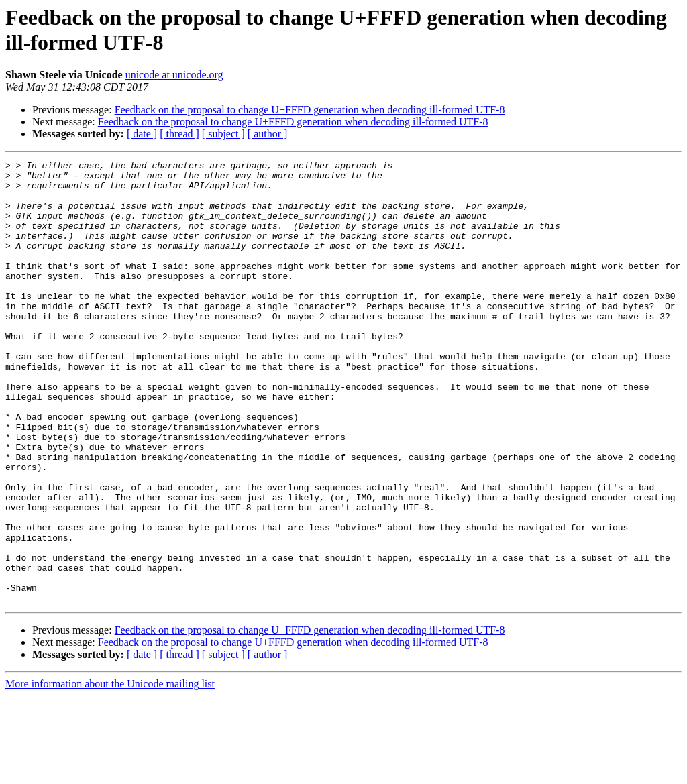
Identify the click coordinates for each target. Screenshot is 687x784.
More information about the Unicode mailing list (110, 772)
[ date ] (142, 134)
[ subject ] (223, 134)
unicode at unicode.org (174, 75)
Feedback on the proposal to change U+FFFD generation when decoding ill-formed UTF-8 (310, 110)
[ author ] (268, 134)
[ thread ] (179, 134)
